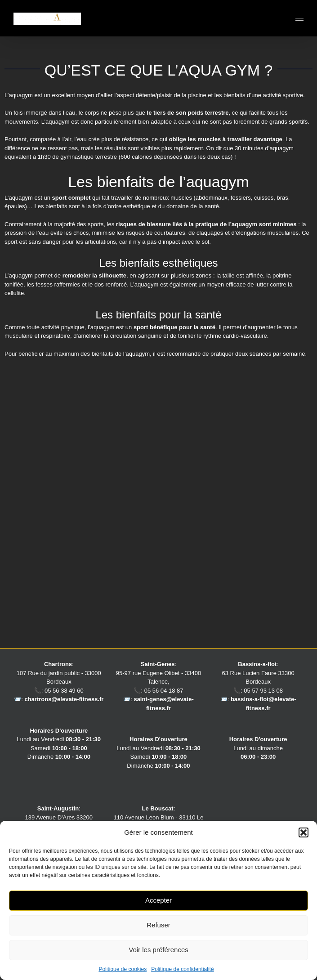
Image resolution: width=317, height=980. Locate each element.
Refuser (158, 925)
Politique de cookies (123, 969)
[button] (304, 832)
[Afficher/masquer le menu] (300, 18)
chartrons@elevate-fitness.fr (64, 699)
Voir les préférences (158, 950)
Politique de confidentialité (182, 969)
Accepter (158, 900)
